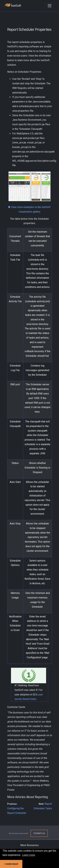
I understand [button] (11, 864)
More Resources (29, 845)
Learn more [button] (29, 855)
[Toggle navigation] (50, 6)
